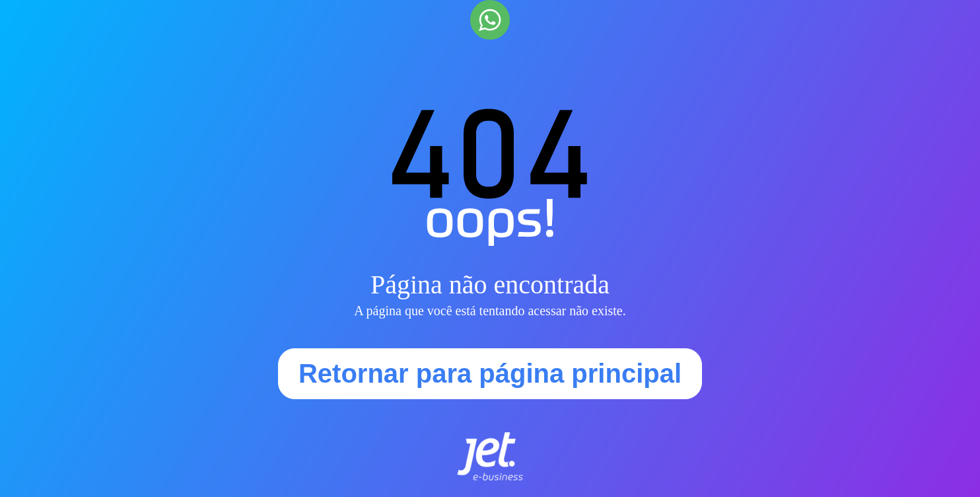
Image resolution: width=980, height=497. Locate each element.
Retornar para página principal (490, 373)
